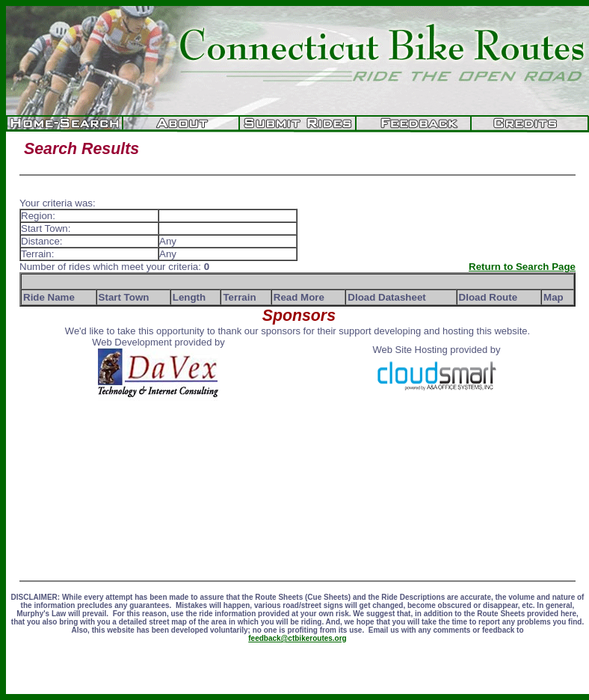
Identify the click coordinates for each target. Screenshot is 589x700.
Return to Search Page (522, 267)
